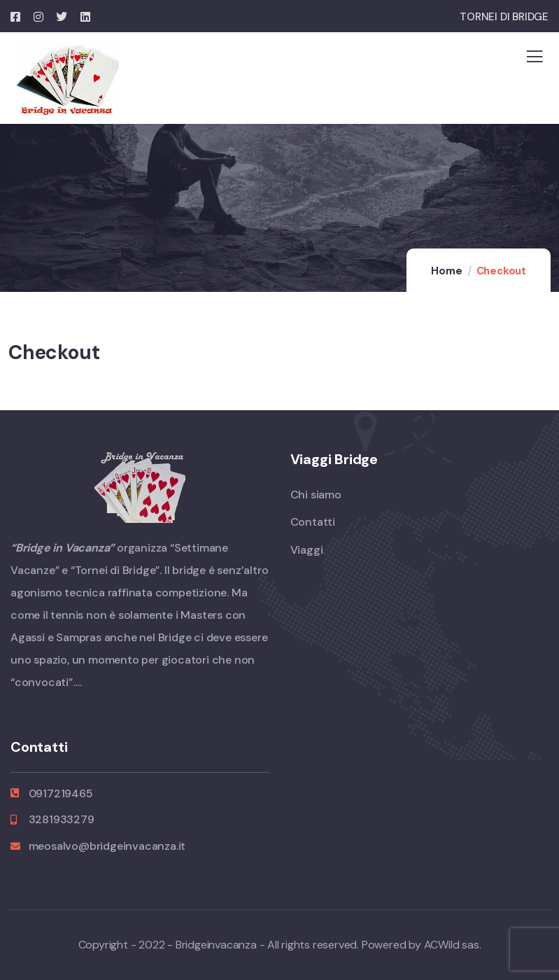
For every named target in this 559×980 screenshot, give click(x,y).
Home (446, 271)
